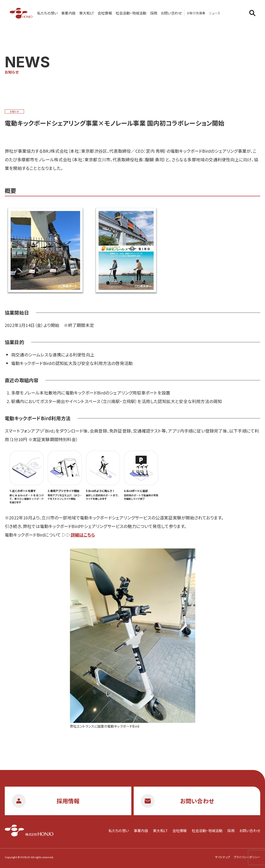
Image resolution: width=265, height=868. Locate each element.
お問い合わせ (171, 13)
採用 (154, 13)
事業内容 (68, 13)
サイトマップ (223, 857)
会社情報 (105, 13)
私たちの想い (47, 13)
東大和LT (87, 13)
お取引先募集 (196, 13)
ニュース (215, 13)
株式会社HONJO (21, 13)
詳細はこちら (83, 535)
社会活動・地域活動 (131, 13)
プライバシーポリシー (247, 857)
